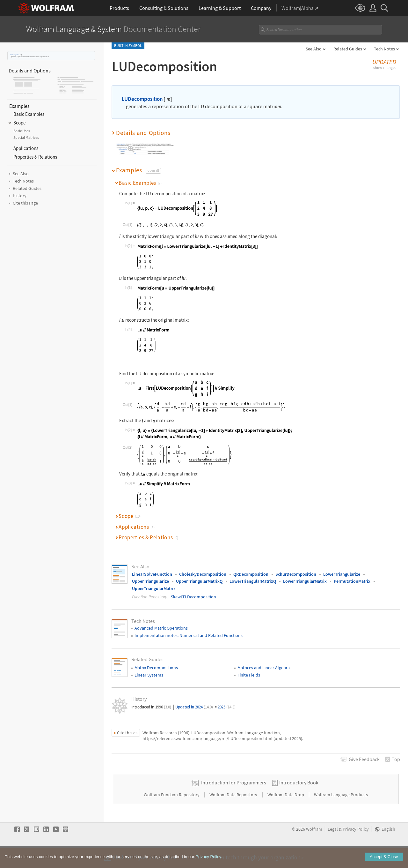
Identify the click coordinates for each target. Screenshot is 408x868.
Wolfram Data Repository (234, 810)
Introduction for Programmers (234, 798)
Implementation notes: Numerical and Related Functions (189, 630)
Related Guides (348, 49)
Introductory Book (299, 798)
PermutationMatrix (352, 576)
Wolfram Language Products (341, 810)
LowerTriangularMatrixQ (253, 576)
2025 (227, 702)
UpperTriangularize (150, 576)
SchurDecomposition (296, 569)
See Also (314, 49)
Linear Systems (149, 670)
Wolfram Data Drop (286, 810)
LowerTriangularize (342, 569)
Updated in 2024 (194, 702)
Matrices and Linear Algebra (264, 662)
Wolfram (314, 845)
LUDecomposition (15, 55)
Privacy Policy (356, 845)
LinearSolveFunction (152, 569)
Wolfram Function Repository (172, 810)
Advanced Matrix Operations (161, 623)
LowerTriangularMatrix (305, 576)
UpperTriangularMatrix (154, 583)
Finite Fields (249, 670)
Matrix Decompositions (156, 662)
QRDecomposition (251, 569)
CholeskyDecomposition (203, 569)
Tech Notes (384, 49)
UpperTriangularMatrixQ (199, 576)
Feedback (364, 754)
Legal (333, 845)
